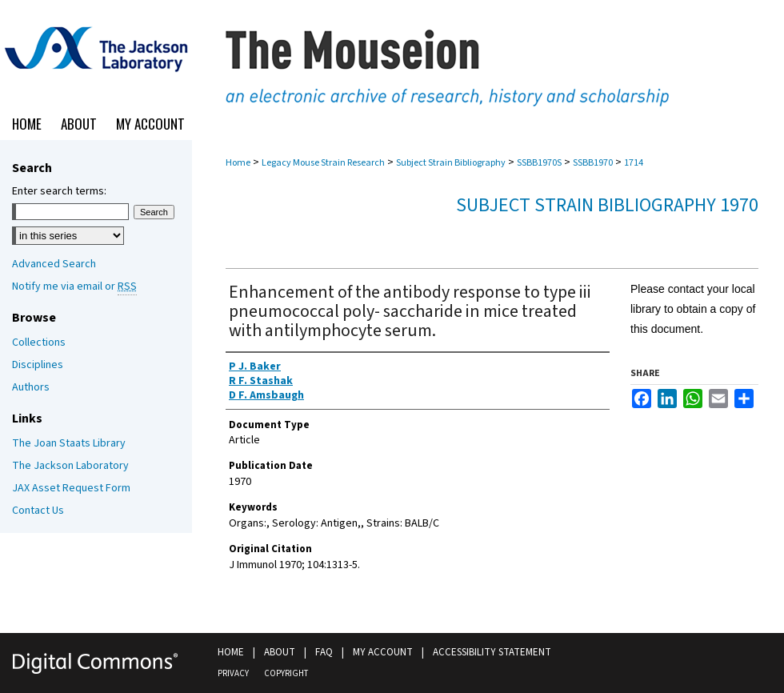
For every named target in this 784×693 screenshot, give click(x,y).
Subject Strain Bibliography (451, 163)
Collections (39, 342)
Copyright (286, 673)
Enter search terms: (59, 191)
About (280, 652)
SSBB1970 (593, 163)
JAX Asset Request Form (71, 488)
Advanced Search (54, 264)
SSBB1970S (539, 163)
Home (238, 163)
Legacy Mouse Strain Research (323, 163)
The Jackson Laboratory (70, 466)
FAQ (324, 652)
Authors (31, 387)
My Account (383, 652)
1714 (634, 163)
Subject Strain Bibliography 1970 (607, 205)
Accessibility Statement (492, 652)
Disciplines (38, 365)
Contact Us (38, 511)
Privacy (233, 673)
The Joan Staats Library (69, 443)
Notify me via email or (74, 286)
